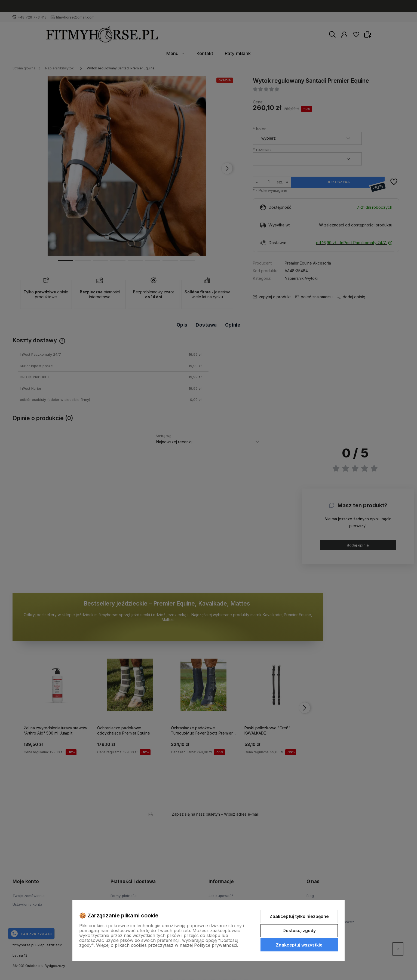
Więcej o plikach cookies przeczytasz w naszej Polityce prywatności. (167, 945)
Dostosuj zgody (299, 930)
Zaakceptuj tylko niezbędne (299, 916)
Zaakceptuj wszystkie (299, 945)
